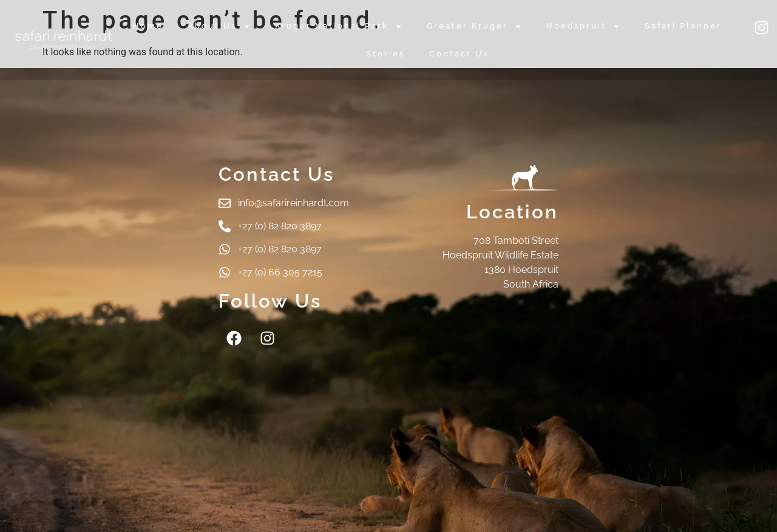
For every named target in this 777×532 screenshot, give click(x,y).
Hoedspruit (583, 26)
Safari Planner (683, 26)
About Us (219, 26)
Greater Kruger (474, 26)
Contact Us (459, 54)
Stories (385, 54)
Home (148, 26)
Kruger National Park (339, 26)
